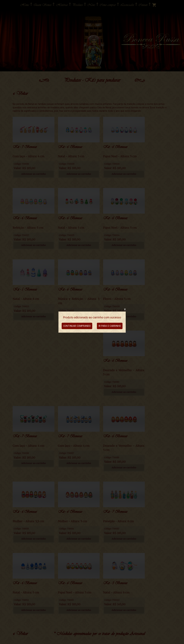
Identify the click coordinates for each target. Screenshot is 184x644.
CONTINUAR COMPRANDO (77, 326)
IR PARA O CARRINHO (110, 326)
